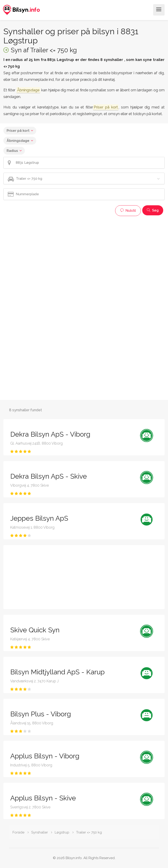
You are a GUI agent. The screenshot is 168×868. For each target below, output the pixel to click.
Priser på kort (18, 131)
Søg (153, 210)
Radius (12, 151)
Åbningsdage (18, 141)
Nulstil (128, 211)
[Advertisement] (84, 250)
